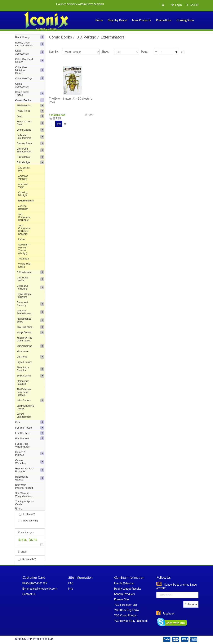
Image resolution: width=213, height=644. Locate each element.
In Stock (28, 514)
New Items (30, 521)
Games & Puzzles (30, 453)
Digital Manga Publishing (24, 296)
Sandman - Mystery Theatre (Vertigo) (24, 249)
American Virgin (23, 186)
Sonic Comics (31, 376)
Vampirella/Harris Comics (26, 407)
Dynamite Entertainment (31, 312)
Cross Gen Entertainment (31, 150)
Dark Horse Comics (31, 279)
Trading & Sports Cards (25, 503)
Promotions (164, 20)
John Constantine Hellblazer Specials (24, 230)
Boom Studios (31, 130)
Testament (24, 259)
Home (99, 20)
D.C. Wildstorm (31, 272)
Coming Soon (185, 20)
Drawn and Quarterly (31, 304)
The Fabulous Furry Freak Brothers (24, 392)
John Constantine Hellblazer (24, 217)
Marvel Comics (31, 346)
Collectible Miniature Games (30, 70)
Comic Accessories (22, 85)
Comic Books (30, 100)
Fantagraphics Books (31, 320)
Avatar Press (31, 111)
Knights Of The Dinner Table (24, 339)
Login (176, 5)
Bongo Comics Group (31, 123)
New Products (142, 20)
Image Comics (31, 332)
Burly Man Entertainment (31, 137)
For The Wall (30, 438)
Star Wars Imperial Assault (24, 486)
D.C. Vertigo (31, 162)
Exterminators (26, 201)
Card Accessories (30, 52)
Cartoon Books (31, 143)
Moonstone (22, 351)
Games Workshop (30, 462)
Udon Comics (31, 400)
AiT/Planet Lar (31, 106)
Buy (59, 124)
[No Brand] (27, 559)
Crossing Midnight (23, 194)
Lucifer (22, 239)
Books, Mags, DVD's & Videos (30, 44)
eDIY (51, 639)
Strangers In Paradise (23, 383)
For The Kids (30, 433)
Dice (30, 422)
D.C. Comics (31, 157)
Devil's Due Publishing (31, 287)
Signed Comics (25, 362)
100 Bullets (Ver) (24, 169)
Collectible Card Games (30, 61)
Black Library (30, 37)
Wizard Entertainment (24, 415)
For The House (30, 428)
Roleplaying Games (30, 478)
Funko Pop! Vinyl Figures (22, 445)
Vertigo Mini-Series (25, 266)
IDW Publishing (31, 327)
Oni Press (31, 357)
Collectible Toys (30, 78)
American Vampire (23, 177)
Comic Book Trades (30, 93)
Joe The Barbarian (23, 207)
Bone (31, 116)
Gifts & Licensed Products (30, 470)
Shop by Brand (118, 20)
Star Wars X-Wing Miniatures (24, 495)
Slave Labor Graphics (31, 369)
